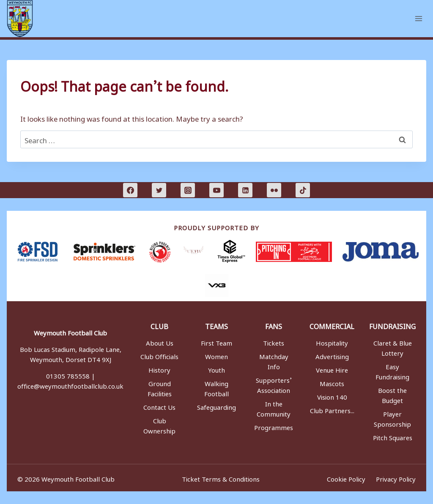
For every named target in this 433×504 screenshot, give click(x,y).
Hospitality (332, 342)
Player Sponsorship (392, 418)
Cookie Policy (344, 478)
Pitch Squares (393, 436)
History (159, 369)
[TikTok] (303, 190)
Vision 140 (332, 396)
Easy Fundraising (392, 371)
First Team (216, 342)
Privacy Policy (396, 478)
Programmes (274, 426)
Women (216, 355)
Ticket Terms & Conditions (220, 478)
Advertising (332, 355)
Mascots (332, 382)
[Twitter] (159, 190)
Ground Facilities (160, 387)
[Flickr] (274, 190)
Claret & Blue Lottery (393, 347)
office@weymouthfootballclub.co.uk (70, 385)
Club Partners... (332, 409)
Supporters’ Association (274, 384)
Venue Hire (332, 369)
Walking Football (216, 387)
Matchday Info (274, 360)
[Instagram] (188, 190)
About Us (160, 342)
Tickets (274, 342)
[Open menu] (418, 18)
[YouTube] (216, 190)
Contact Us (159, 406)
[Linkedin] (245, 190)
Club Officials (159, 355)
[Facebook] (130, 190)
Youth (216, 369)
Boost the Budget (392, 394)
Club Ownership (159, 425)
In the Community (274, 408)
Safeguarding (216, 406)
